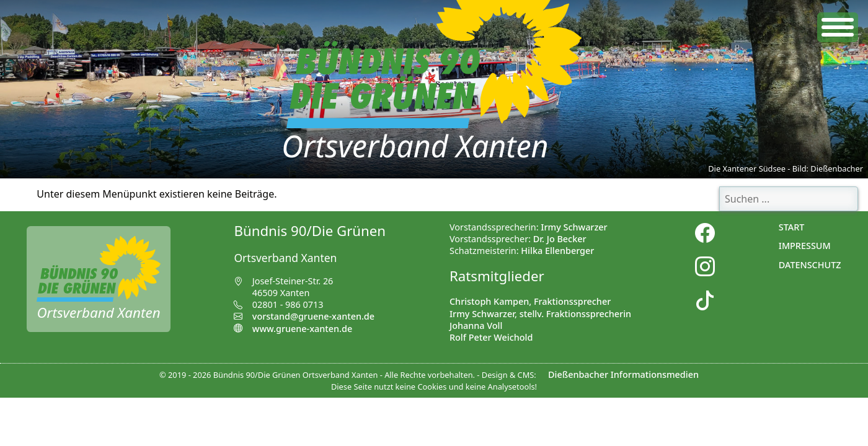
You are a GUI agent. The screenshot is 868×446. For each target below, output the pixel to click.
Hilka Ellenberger (557, 251)
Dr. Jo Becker (560, 239)
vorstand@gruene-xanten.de (313, 316)
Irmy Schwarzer (574, 227)
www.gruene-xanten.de (293, 329)
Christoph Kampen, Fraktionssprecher (530, 301)
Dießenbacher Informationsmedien (623, 374)
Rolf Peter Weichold (491, 337)
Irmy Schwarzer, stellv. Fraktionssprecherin (540, 314)
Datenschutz (810, 265)
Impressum (805, 246)
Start (792, 227)
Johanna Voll (476, 326)
